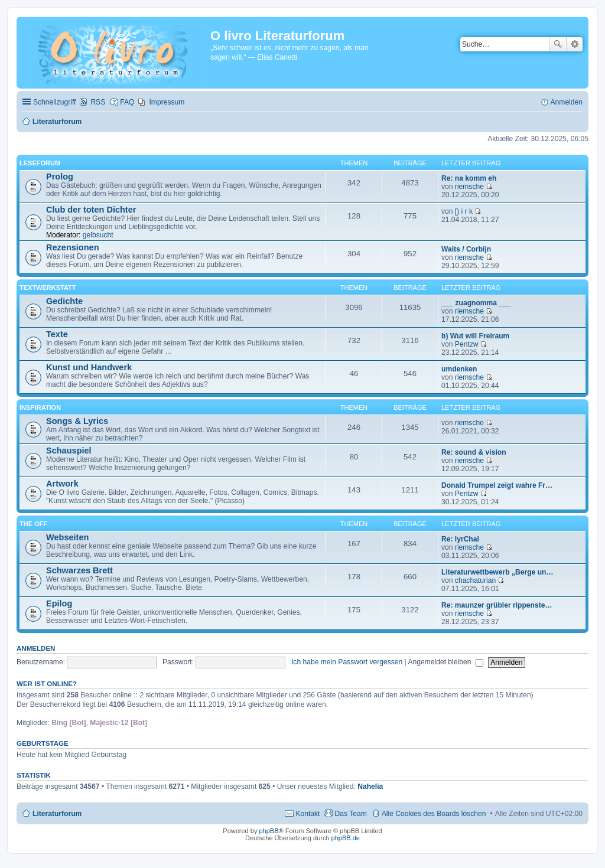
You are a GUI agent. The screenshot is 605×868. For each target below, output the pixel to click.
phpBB (269, 831)
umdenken (459, 369)
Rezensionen (73, 247)
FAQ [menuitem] (127, 102)
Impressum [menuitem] (167, 102)
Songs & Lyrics (77, 421)
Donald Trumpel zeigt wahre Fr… (497, 485)
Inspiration (40, 407)
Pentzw (467, 344)
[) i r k (464, 211)
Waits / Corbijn (466, 249)
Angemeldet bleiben (445, 662)
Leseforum (40, 163)
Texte (57, 334)
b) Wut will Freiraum (475, 336)
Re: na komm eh (469, 178)
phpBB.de (346, 838)
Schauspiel (69, 451)
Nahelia (370, 787)
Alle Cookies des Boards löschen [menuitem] (434, 814)
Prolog (60, 177)
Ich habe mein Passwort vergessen (347, 662)
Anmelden (36, 648)
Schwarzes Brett (79, 570)
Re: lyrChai (460, 539)
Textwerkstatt (48, 288)
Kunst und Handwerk (89, 367)
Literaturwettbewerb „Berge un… (497, 572)
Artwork (62, 484)
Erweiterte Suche (575, 44)
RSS (98, 102)
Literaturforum (57, 814)
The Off (33, 524)
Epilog (59, 603)
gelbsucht (98, 235)
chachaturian (475, 580)
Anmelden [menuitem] (567, 102)
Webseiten (67, 537)
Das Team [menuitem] (350, 814)
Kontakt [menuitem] (308, 814)
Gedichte (64, 301)
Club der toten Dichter (91, 210)
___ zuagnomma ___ (476, 303)
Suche (558, 44)
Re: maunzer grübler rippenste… (497, 605)
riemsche (469, 187)
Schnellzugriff (54, 102)
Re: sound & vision (474, 452)
